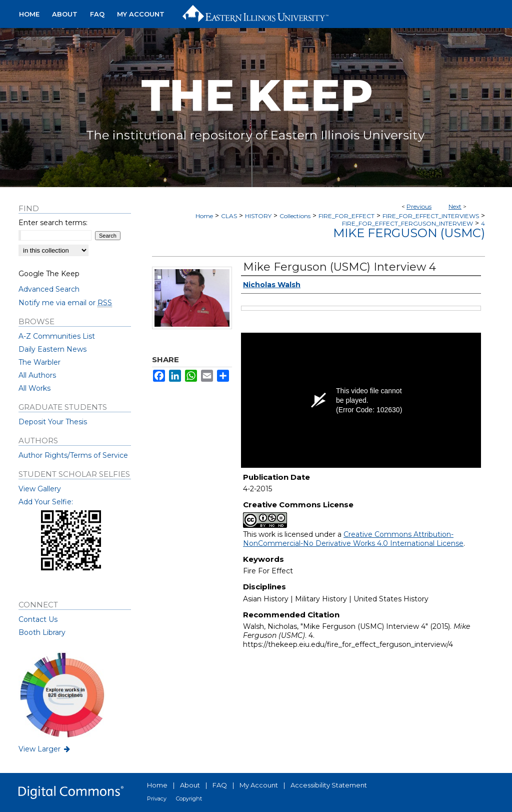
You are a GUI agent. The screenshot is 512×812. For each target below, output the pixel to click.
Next (455, 206)
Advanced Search (49, 289)
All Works (34, 388)
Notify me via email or (65, 303)
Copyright (189, 798)
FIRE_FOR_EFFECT (346, 216)
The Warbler (39, 362)
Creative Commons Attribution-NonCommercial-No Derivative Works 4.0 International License (353, 539)
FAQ (220, 785)
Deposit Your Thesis (53, 422)
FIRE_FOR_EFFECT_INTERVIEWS (431, 216)
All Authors (37, 375)
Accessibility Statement (329, 785)
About (190, 785)
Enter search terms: (53, 223)
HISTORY (258, 216)
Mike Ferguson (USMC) (409, 233)
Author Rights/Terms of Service (73, 455)
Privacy (157, 798)
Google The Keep (49, 274)
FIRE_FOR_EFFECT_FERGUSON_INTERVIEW (407, 223)
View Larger (45, 749)
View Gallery (40, 489)
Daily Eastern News (52, 349)
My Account (259, 785)
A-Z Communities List (57, 336)
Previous (419, 206)
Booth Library (42, 632)
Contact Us (38, 619)
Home (204, 216)
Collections (295, 216)
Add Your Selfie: (46, 502)
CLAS (229, 216)
